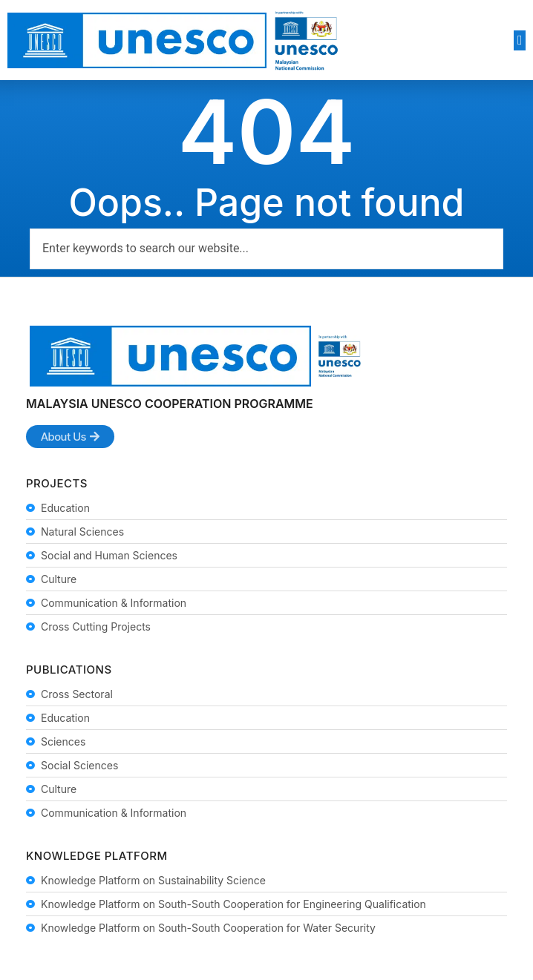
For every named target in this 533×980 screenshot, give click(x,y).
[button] (520, 40)
